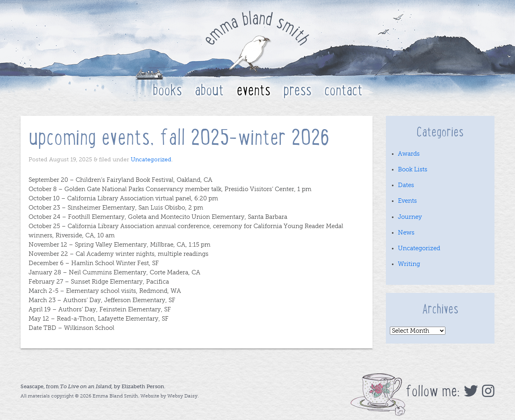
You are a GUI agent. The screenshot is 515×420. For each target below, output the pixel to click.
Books (167, 90)
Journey (410, 217)
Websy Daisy (182, 396)
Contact (343, 90)
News (406, 233)
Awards (409, 154)
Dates (406, 185)
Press (297, 90)
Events (253, 90)
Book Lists (413, 169)
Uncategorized (151, 160)
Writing (409, 264)
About (209, 90)
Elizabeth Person (143, 386)
